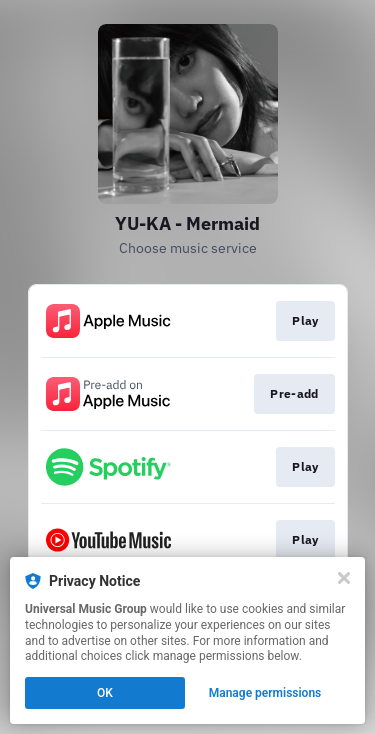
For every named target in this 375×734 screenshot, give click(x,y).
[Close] (344, 578)
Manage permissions (265, 693)
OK (105, 693)
